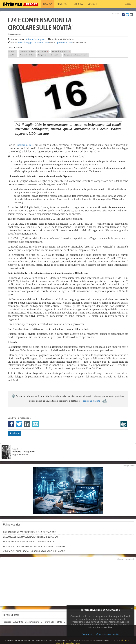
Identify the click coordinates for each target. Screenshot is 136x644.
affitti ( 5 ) (61, 622)
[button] (48, 51)
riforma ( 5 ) (50, 622)
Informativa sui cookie (107, 634)
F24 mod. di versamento (59, 51)
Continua (87, 634)
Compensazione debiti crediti (48, 55)
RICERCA (48, 4)
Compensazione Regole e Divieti (75, 55)
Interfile (78, 4)
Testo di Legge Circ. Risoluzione (33, 42)
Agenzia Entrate (64, 42)
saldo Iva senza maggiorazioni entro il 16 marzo (30, 537)
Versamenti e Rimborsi (27, 51)
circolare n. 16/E (25, 145)
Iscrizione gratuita (91, 401)
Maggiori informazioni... (21, 455)
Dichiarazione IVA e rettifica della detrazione (29, 532)
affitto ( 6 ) (22, 622)
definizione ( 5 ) (36, 622)
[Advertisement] (68, 582)
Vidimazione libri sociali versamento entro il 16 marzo (34, 551)
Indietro (15, 433)
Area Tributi (12, 51)
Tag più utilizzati (11, 615)
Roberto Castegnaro (35, 39)
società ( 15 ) (10, 622)
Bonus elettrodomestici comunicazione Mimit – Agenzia (35, 546)
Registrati (62, 4)
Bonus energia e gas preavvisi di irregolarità (29, 542)
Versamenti (42, 51)
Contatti (93, 4)
